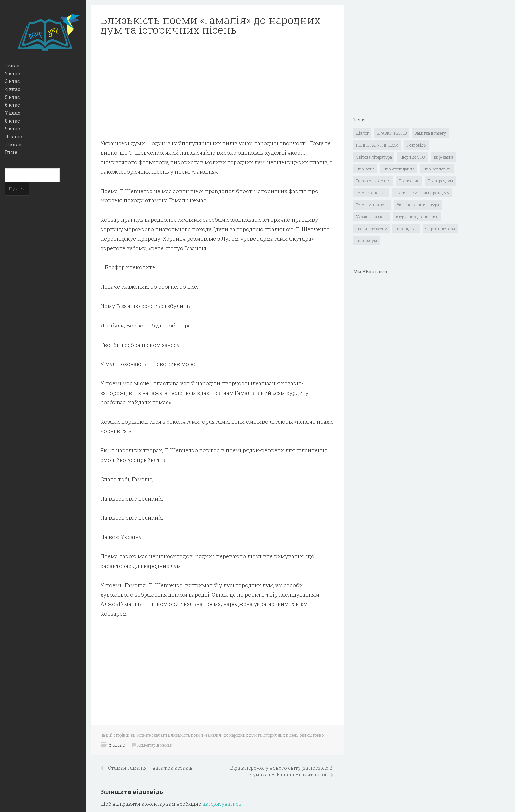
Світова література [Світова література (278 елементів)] (374, 157)
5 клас (12, 97)
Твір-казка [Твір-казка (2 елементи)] (443, 157)
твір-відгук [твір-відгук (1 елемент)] (406, 229)
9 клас (12, 129)
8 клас (12, 121)
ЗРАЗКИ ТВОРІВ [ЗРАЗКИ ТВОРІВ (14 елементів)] (392, 133)
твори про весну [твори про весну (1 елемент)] (371, 229)
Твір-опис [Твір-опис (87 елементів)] (365, 169)
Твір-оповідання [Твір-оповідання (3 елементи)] (399, 169)
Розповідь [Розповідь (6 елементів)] (416, 145)
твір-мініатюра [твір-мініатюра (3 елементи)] (440, 229)
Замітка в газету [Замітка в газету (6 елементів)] (430, 133)
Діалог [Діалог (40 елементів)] (362, 133)
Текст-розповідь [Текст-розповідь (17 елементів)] (371, 193)
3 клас (12, 81)
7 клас (12, 113)
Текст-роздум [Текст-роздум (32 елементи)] (440, 181)
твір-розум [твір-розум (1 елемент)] (367, 240)
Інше (11, 152)
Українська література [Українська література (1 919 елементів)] (418, 205)
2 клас (12, 73)
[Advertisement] (217, 87)
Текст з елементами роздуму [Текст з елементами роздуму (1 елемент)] (422, 193)
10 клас (13, 136)
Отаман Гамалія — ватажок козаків (150, 768)
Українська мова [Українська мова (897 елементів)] (372, 217)
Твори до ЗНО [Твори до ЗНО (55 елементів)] (413, 157)
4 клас (12, 89)
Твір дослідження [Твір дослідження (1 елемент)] (373, 181)
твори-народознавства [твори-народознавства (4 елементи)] (417, 217)
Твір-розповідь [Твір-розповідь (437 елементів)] (437, 169)
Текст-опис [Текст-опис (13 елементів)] (409, 181)
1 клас (12, 66)
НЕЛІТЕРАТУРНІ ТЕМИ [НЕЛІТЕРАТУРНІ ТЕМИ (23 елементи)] (377, 145)
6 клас (12, 105)
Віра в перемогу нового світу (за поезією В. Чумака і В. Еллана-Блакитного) (282, 771)
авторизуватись (222, 804)
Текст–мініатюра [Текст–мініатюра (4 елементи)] (372, 205)
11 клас (13, 144)
